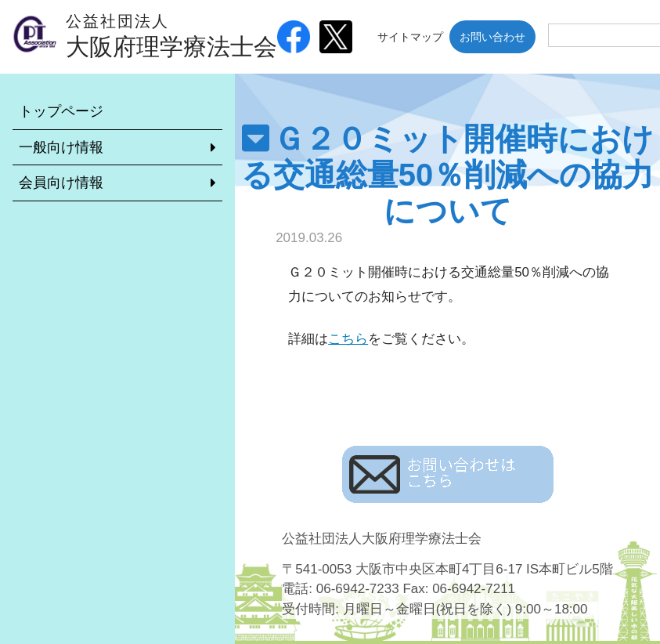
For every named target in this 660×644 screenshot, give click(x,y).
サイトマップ (410, 37)
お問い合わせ (492, 37)
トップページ (61, 111)
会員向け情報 (61, 183)
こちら (348, 339)
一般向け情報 (61, 147)
